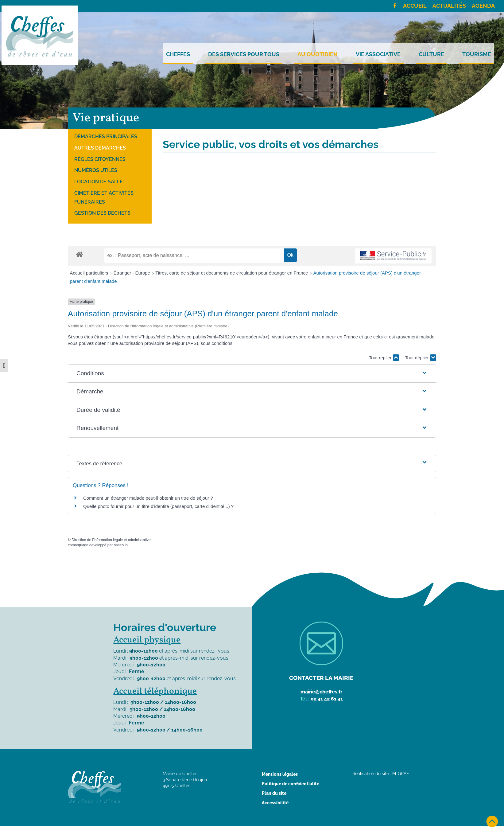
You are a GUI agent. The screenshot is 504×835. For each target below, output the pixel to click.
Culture (431, 54)
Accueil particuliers (90, 273)
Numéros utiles (96, 170)
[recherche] (194, 256)
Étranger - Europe (132, 273)
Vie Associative (378, 54)
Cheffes (178, 54)
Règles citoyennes (100, 159)
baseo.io (120, 545)
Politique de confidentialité (291, 784)
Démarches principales (106, 137)
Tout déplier (421, 358)
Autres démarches (100, 148)
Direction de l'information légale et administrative (111, 540)
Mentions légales (280, 774)
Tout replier (384, 358)
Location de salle (99, 182)
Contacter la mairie (321, 678)
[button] (252, 374)
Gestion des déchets (102, 213)
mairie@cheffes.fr (321, 692)
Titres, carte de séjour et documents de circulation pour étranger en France (232, 273)
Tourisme (477, 54)
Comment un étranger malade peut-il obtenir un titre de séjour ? (148, 498)
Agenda (483, 6)
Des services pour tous (244, 54)
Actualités (449, 6)
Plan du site (274, 793)
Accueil (415, 6)
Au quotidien (318, 54)
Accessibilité (275, 803)
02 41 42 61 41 (327, 699)
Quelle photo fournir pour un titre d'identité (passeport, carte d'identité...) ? (158, 506)
